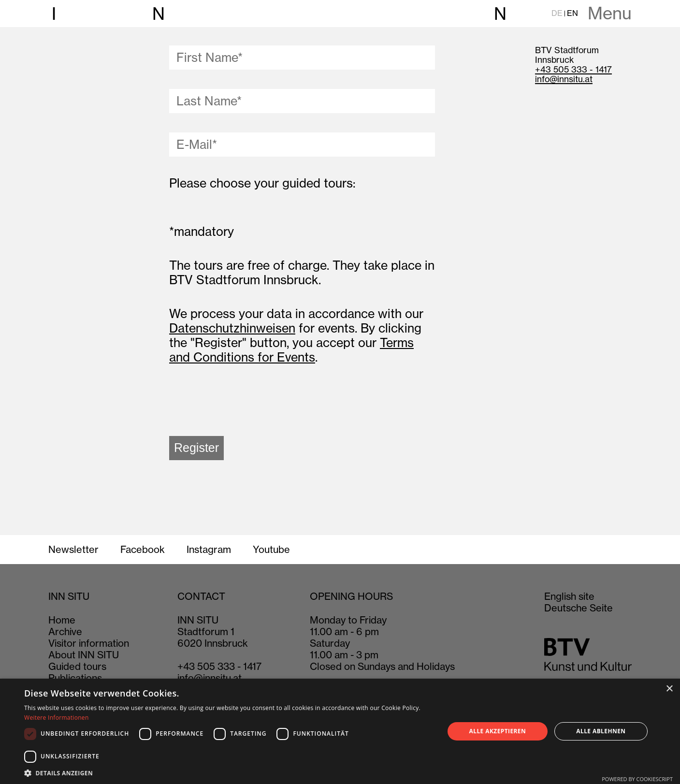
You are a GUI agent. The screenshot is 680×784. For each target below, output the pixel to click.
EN (572, 13)
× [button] (669, 689)
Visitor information (89, 643)
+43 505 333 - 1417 (573, 69)
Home (62, 620)
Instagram (209, 550)
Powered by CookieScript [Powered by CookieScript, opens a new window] (637, 779)
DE (557, 13)
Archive (65, 632)
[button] (228, 772)
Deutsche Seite (579, 608)
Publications (75, 678)
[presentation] (243, 403)
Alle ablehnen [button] (601, 731)
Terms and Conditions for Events (291, 350)
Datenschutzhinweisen (232, 328)
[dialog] (340, 731)
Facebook (143, 550)
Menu (610, 14)
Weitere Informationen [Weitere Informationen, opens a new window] (57, 718)
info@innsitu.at (564, 79)
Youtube (271, 550)
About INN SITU (84, 655)
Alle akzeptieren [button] (498, 731)
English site (569, 596)
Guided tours (77, 666)
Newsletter (73, 550)
